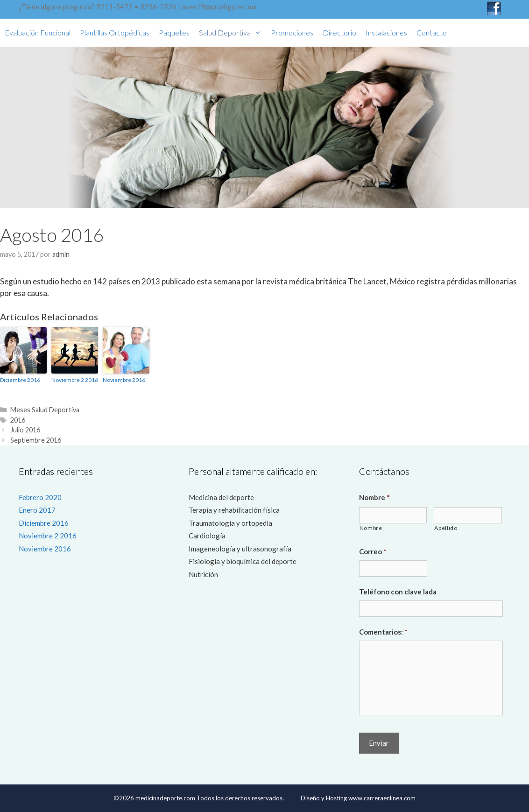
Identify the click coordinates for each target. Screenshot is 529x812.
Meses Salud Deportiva (45, 410)
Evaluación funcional (38, 32)
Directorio (339, 32)
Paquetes (174, 32)
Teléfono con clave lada (398, 592)
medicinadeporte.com (165, 798)
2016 (18, 420)
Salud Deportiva (233, 33)
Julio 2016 (25, 430)
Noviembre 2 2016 (75, 380)
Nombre (374, 497)
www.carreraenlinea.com (382, 798)
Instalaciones (386, 32)
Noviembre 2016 (124, 380)
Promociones (292, 32)
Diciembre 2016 (20, 380)
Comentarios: (383, 632)
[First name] (393, 515)
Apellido (446, 528)
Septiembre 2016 (36, 440)
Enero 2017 (37, 510)
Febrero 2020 (40, 497)
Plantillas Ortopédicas (115, 32)
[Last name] (468, 515)
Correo (373, 551)
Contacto (432, 32)
